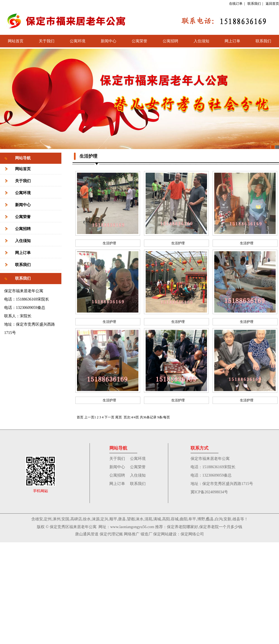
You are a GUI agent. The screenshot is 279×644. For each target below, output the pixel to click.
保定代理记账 (111, 534)
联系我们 (254, 4)
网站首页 (16, 41)
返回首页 (272, 4)
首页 (80, 417)
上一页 (89, 417)
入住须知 (201, 41)
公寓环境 (78, 41)
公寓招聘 (170, 41)
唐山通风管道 (87, 534)
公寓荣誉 (139, 41)
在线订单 (236, 4)
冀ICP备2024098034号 (209, 492)
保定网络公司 (192, 534)
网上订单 (232, 41)
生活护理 (109, 243)
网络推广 (132, 534)
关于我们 (47, 41)
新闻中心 (109, 41)
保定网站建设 (165, 534)
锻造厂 (146, 534)
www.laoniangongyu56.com (132, 527)
